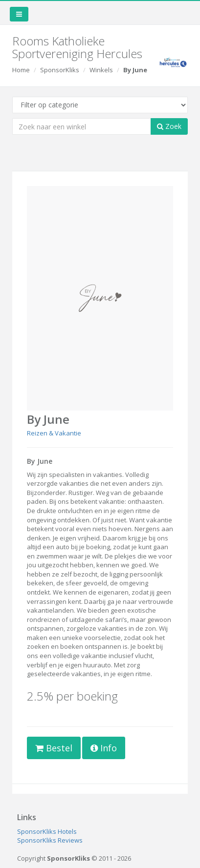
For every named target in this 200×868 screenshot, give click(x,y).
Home (21, 70)
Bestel (54, 748)
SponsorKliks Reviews (50, 840)
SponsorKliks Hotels (47, 831)
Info (104, 748)
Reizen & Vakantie (54, 433)
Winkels (101, 70)
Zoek (169, 126)
